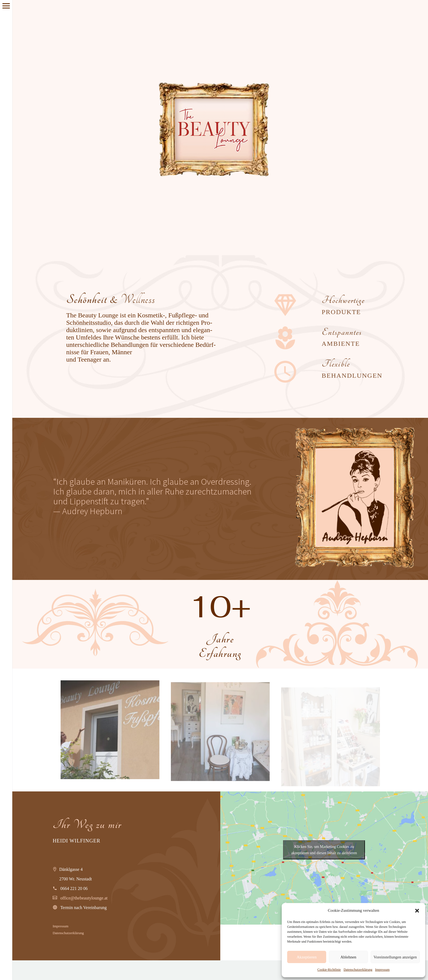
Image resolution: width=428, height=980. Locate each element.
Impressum (382, 970)
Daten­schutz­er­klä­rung (68, 933)
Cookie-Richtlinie (329, 970)
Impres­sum (61, 926)
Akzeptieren (307, 957)
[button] (417, 911)
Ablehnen (348, 957)
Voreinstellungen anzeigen (395, 957)
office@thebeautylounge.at (84, 898)
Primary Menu (6, 6)
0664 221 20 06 (74, 888)
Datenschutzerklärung (358, 970)
